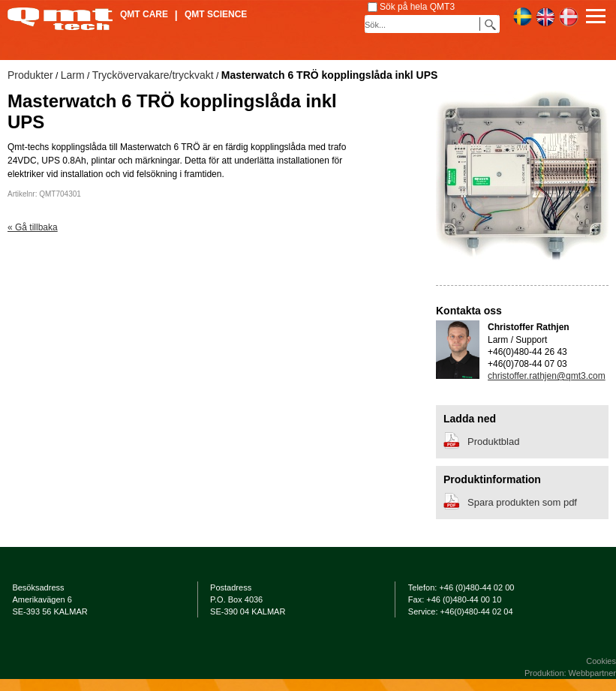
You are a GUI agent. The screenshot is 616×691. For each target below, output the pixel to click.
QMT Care (144, 14)
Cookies (601, 661)
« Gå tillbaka (33, 227)
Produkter (30, 75)
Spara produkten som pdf (522, 502)
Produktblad (493, 442)
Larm (73, 75)
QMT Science (216, 14)
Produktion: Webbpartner (570, 673)
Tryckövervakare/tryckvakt (153, 75)
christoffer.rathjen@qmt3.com (547, 376)
